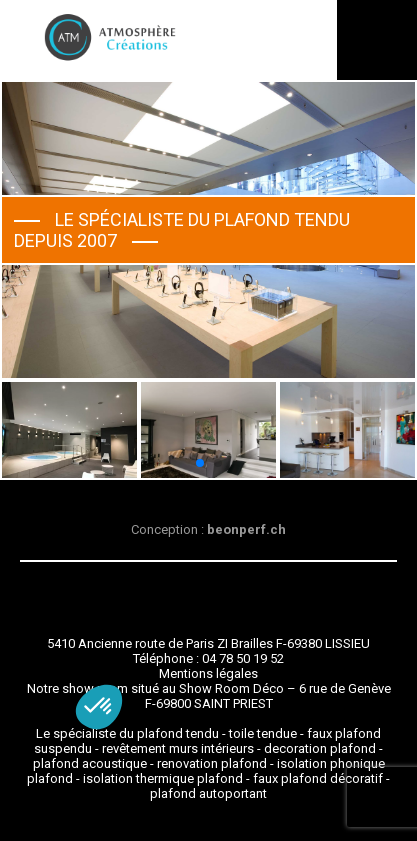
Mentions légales (208, 673)
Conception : (208, 529)
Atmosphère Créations (110, 37)
